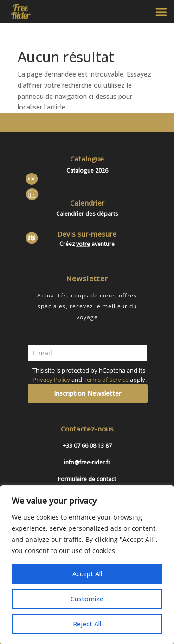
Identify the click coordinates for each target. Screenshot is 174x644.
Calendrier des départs (87, 214)
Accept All (87, 574)
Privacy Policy (51, 380)
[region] (87, 565)
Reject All (87, 624)
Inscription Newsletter (87, 393)
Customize (87, 599)
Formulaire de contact (87, 479)
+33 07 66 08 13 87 (87, 446)
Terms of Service (106, 380)
